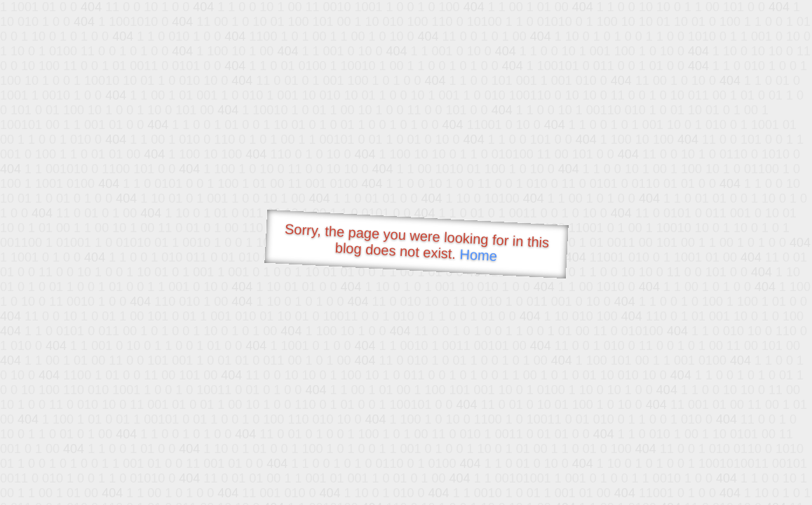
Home (478, 255)
